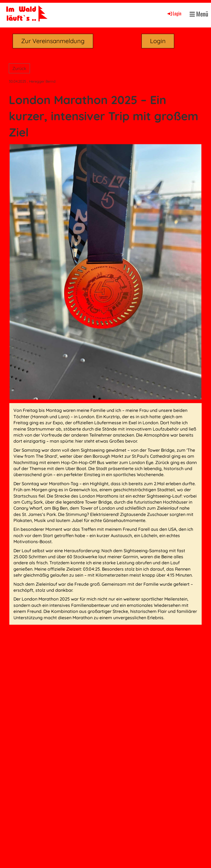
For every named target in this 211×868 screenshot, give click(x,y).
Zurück (19, 68)
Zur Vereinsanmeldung (53, 41)
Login (174, 13)
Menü (199, 14)
